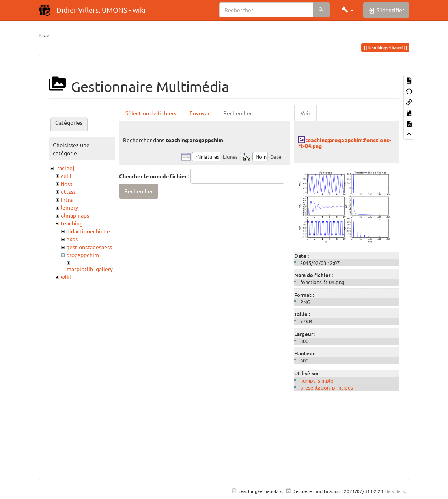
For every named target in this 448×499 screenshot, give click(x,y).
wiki (66, 277)
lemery (69, 207)
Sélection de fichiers (151, 113)
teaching (72, 223)
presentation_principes (327, 387)
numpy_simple (317, 380)
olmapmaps (75, 215)
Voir (305, 113)
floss (66, 184)
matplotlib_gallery (90, 269)
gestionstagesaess (89, 247)
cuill (66, 176)
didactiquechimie (88, 231)
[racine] (65, 168)
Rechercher (238, 113)
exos (72, 239)
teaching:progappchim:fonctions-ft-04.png (345, 143)
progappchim (83, 255)
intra (67, 199)
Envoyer (200, 113)
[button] (347, 10)
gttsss (68, 191)
